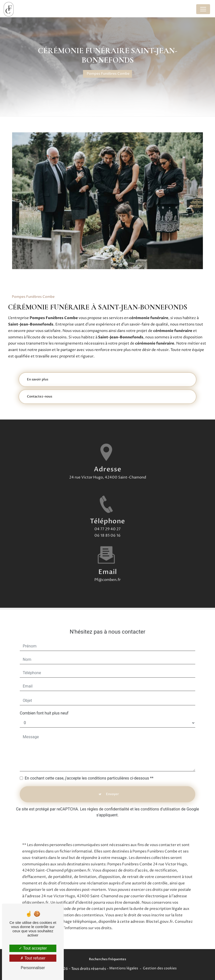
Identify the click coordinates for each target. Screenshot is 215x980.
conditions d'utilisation (160, 802)
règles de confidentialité (108, 802)
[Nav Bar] (203, 9)
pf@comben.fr (107, 572)
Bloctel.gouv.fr (159, 914)
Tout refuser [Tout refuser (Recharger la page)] (33, 958)
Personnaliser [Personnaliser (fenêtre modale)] (33, 968)
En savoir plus (38, 379)
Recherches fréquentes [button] (107, 959)
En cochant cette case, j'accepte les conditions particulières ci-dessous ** (89, 771)
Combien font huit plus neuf (44, 706)
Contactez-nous (40, 397)
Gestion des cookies (160, 968)
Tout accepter (33, 948)
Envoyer (112, 787)
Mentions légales (124, 968)
